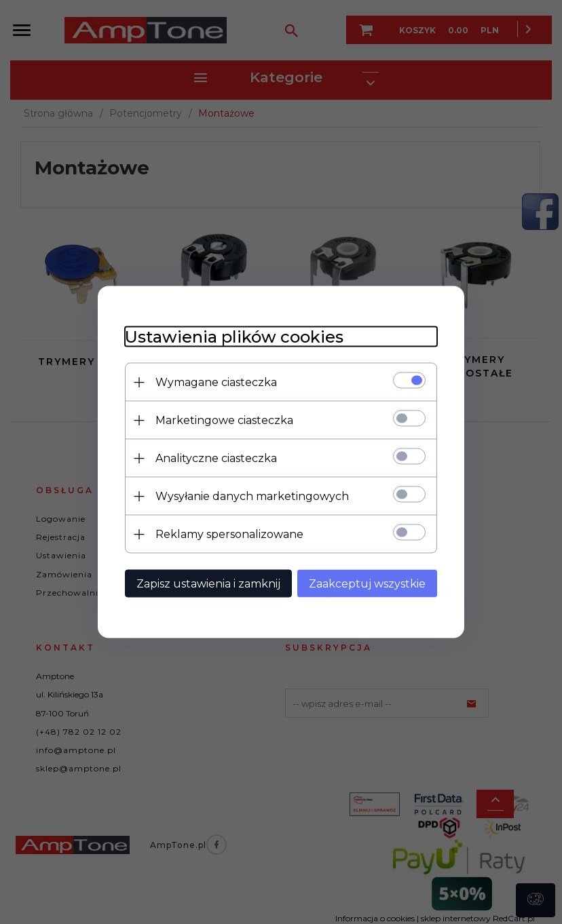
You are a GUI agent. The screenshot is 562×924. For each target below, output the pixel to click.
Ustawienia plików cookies (234, 337)
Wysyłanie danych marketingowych (252, 496)
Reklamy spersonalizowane (229, 534)
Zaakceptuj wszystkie (367, 584)
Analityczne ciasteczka (216, 458)
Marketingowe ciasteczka (224, 420)
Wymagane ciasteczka (216, 382)
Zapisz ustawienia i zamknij (208, 584)
